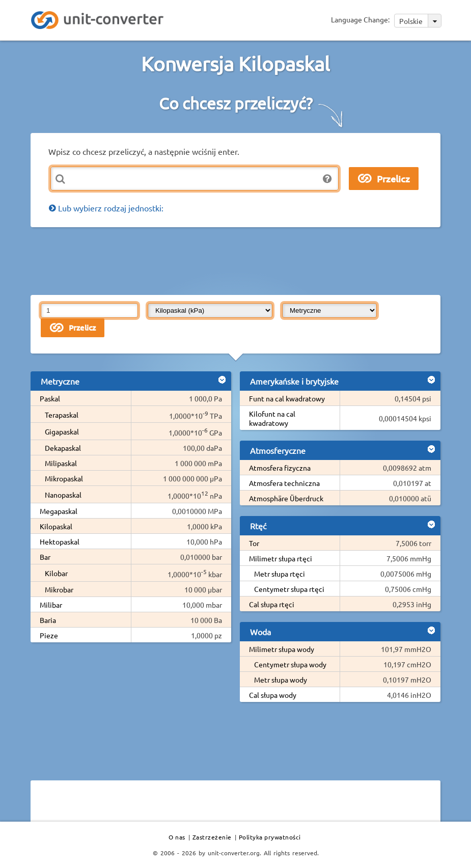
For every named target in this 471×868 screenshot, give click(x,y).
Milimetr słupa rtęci (281, 558)
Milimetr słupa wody (282, 649)
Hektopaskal (60, 541)
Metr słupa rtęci (280, 574)
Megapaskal (59, 511)
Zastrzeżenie (212, 837)
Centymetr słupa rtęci (289, 589)
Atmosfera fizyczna (280, 468)
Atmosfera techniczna (284, 483)
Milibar (51, 605)
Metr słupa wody (281, 680)
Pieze (49, 635)
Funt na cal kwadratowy (287, 398)
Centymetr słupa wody (290, 664)
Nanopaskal (63, 495)
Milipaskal (61, 463)
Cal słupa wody (273, 695)
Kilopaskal (56, 526)
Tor (254, 543)
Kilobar (56, 573)
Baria (48, 620)
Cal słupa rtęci (272, 604)
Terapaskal (62, 415)
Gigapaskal (62, 431)
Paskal (50, 398)
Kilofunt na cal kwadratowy (272, 418)
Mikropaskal (64, 478)
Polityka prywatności (270, 837)
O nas (177, 837)
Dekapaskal (63, 448)
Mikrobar (59, 589)
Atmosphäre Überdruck (286, 498)
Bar (45, 557)
